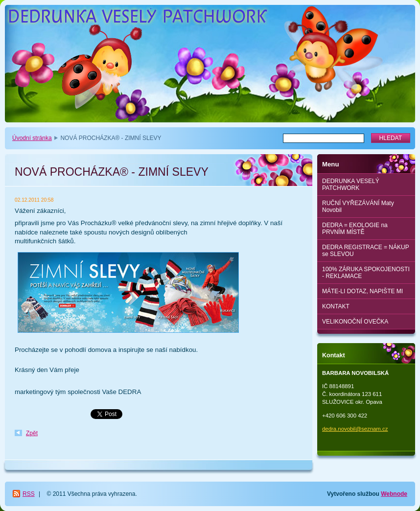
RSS (29, 494)
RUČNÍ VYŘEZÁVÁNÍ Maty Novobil (358, 207)
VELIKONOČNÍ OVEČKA (355, 322)
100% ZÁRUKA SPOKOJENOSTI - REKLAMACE (366, 273)
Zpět (32, 433)
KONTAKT (336, 306)
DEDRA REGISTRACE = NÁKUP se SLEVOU (366, 251)
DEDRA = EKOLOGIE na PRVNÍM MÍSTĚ (355, 229)
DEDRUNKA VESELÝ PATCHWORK (351, 185)
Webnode (394, 494)
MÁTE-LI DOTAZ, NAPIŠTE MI (362, 291)
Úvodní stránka (32, 138)
